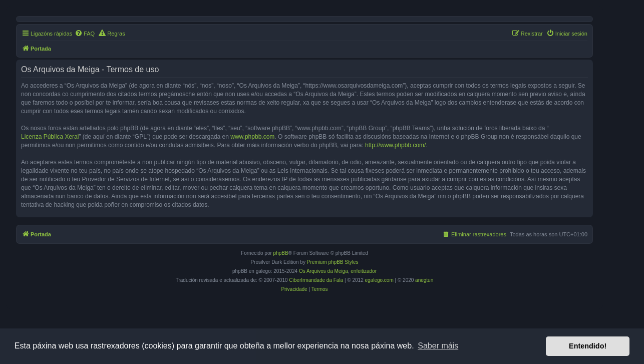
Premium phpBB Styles (333, 262)
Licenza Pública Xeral (50, 137)
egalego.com (379, 280)
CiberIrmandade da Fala (316, 280)
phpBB (281, 253)
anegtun (424, 280)
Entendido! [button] (588, 346)
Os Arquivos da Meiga (324, 271)
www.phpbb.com (252, 137)
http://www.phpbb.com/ (395, 145)
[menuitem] (85, 34)
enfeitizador (364, 271)
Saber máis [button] (438, 346)
